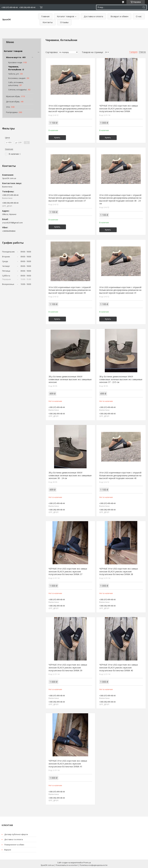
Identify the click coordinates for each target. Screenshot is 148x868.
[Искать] (144, 7)
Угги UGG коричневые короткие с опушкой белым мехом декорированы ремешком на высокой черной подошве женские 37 (70, 198)
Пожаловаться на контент (67, 865)
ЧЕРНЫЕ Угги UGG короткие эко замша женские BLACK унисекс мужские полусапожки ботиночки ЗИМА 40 (119, 668)
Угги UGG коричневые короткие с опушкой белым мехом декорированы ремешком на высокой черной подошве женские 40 (120, 475)
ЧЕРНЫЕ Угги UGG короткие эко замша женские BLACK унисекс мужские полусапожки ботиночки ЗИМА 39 (68, 668)
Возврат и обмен (119, 16)
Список (142, 52)
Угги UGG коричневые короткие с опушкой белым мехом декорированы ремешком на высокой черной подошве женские (70, 108)
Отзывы (64, 22)
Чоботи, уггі (14, 74)
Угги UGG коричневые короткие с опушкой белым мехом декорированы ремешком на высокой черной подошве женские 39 (70, 290)
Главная (45, 16)
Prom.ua (87, 863)
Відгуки (8, 850)
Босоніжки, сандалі (17, 78)
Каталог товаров (66, 16)
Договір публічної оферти (16, 834)
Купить (57, 138)
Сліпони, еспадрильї (17, 90)
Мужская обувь (13, 96)
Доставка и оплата (93, 16)
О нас (139, 16)
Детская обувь (13, 102)
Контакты (48, 22)
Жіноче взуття (14, 57)
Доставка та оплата (14, 839)
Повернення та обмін (14, 845)
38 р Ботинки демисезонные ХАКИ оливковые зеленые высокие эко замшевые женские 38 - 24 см (70, 475)
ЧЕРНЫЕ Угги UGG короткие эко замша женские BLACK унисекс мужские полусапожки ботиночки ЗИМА (119, 108)
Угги (8, 107)
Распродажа (12, 112)
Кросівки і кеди (15, 62)
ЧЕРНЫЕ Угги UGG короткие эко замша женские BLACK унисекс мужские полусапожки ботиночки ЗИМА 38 (119, 571)
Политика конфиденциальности (94, 865)
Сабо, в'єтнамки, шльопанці (16, 84)
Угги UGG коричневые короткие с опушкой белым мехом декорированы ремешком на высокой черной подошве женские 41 (120, 290)
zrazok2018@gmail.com (12, 223)
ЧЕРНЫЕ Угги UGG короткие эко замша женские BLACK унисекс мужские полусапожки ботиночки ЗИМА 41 (68, 764)
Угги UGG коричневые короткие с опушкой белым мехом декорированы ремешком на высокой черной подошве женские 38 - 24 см (120, 199)
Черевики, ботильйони (15, 68)
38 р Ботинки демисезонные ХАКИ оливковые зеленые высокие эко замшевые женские (70, 379)
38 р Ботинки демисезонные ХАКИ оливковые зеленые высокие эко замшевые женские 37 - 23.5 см (121, 379)
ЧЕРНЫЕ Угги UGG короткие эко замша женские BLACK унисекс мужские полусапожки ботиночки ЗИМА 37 (68, 571)
